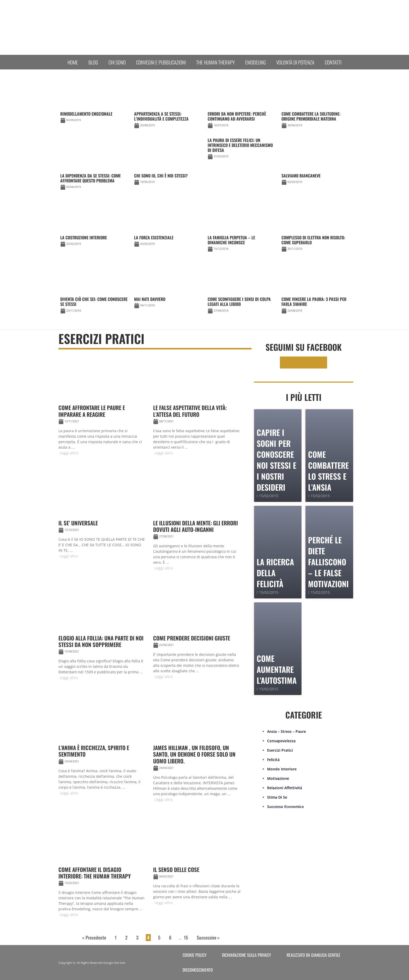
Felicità (273, 760)
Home (73, 62)
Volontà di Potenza (295, 62)
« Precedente (94, 937)
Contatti (333, 62)
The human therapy (215, 62)
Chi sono (117, 62)
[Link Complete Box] (241, 150)
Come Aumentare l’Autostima (277, 669)
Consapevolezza (281, 741)
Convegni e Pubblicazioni (161, 62)
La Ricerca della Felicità (275, 573)
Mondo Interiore (282, 769)
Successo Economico (285, 807)
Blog (93, 62)
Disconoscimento (198, 970)
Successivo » (208, 937)
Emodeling (255, 62)
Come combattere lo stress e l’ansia (328, 471)
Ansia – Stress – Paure (287, 731)
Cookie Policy (195, 955)
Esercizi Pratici (280, 750)
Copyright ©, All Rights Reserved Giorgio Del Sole (92, 963)
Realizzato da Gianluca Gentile (314, 955)
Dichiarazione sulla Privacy (246, 955)
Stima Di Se (277, 797)
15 (186, 937)
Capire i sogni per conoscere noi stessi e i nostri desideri (276, 460)
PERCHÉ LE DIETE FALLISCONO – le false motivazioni (328, 562)
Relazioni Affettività (285, 788)
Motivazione (278, 778)
